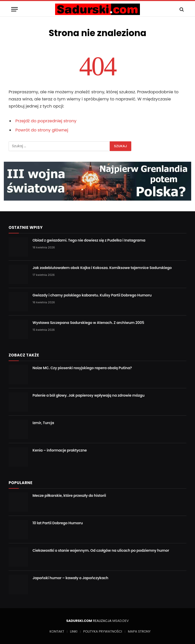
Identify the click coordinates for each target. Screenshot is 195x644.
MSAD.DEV (121, 621)
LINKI (74, 631)
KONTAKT (57, 631)
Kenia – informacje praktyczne (60, 450)
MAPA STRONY (139, 631)
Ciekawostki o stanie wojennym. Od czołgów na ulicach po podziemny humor (101, 550)
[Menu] (14, 9)
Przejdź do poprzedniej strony (46, 121)
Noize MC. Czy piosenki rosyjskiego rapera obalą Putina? (82, 368)
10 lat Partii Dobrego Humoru (58, 523)
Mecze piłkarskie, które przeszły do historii (69, 496)
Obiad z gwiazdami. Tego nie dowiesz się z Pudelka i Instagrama (89, 240)
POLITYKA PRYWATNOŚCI (103, 631)
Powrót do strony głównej (42, 130)
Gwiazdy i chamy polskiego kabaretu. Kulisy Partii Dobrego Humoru (92, 295)
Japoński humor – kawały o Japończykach (70, 578)
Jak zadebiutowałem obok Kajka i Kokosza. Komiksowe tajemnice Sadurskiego (102, 268)
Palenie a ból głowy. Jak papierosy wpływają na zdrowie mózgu (88, 395)
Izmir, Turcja (43, 423)
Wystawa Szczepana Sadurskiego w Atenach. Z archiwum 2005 (88, 323)
